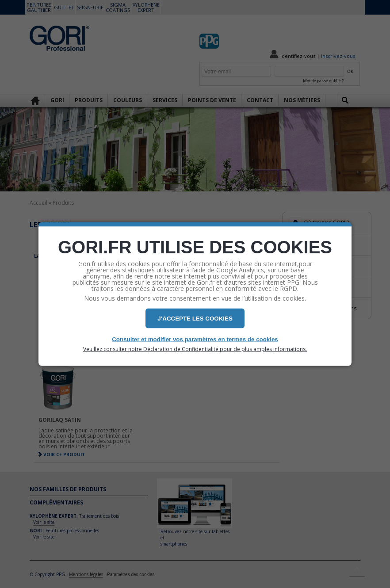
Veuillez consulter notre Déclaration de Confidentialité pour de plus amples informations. (195, 349)
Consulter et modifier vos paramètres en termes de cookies (195, 339)
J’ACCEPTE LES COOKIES (195, 319)
